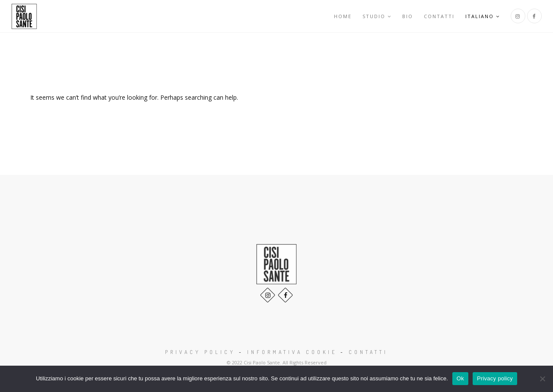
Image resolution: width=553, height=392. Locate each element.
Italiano (483, 16)
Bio (408, 16)
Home (343, 16)
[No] (542, 379)
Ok (460, 378)
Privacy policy (495, 378)
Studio (377, 16)
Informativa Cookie (292, 352)
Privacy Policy (200, 352)
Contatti (439, 16)
